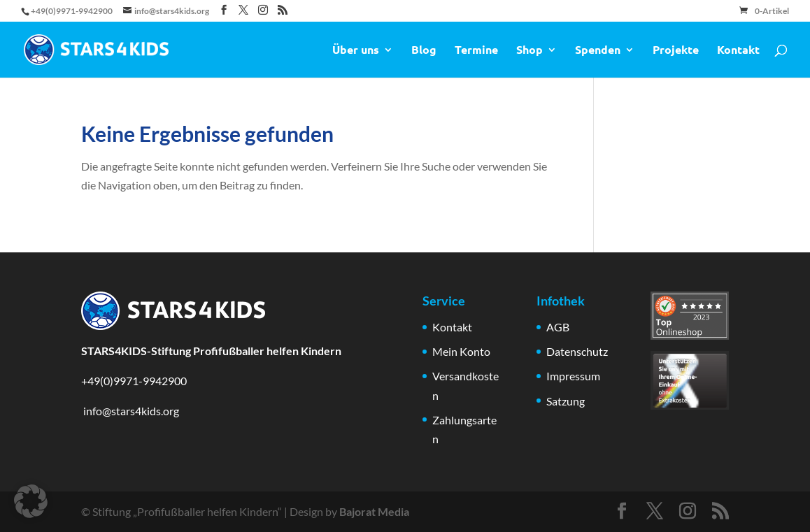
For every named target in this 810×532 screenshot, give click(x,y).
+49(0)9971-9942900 (134, 381)
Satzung (566, 401)
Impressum (573, 376)
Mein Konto (461, 351)
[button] (31, 501)
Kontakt (738, 51)
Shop (530, 51)
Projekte (676, 51)
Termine (476, 51)
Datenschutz (577, 351)
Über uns (356, 51)
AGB (558, 327)
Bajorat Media (374, 511)
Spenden (598, 51)
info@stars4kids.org (130, 411)
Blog (424, 51)
